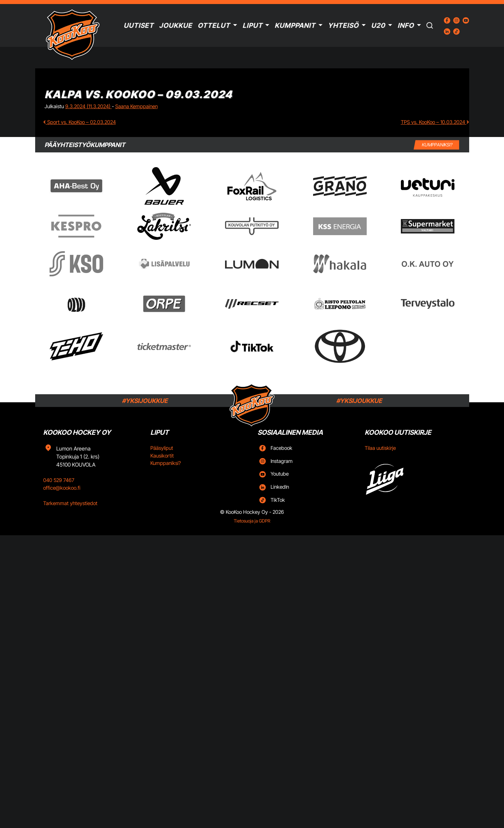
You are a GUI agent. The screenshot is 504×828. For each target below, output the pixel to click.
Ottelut (214, 25)
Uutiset (139, 25)
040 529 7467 (59, 480)
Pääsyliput (162, 448)
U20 (378, 25)
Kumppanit (295, 25)
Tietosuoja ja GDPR (252, 521)
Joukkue (176, 25)
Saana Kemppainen (136, 106)
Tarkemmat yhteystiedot (70, 503)
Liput (253, 25)
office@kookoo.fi (62, 488)
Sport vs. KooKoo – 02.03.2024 (80, 122)
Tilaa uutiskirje (380, 448)
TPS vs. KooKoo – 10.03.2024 (435, 122)
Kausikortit (162, 456)
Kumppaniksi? (166, 463)
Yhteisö (343, 25)
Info (406, 25)
